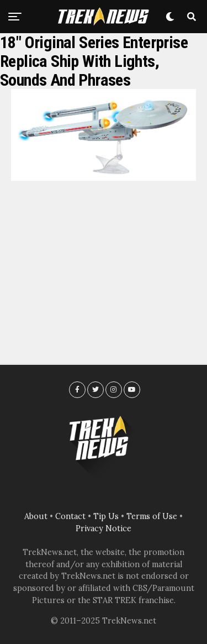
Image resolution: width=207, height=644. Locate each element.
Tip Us (106, 516)
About (36, 516)
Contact (70, 516)
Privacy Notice (104, 528)
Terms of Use (152, 516)
